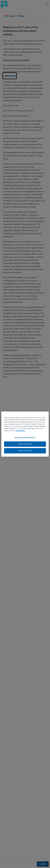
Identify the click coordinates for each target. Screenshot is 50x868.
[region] (25, 434)
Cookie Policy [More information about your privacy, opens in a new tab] (20, 431)
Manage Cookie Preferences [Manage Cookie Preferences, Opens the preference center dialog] (25, 437)
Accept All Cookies (25, 451)
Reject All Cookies (25, 444)
